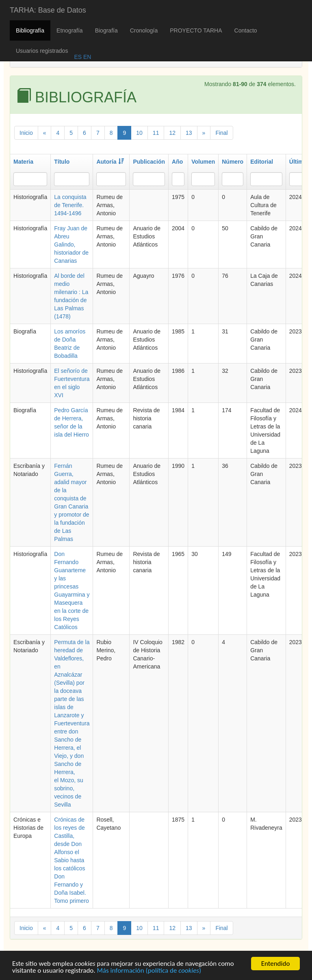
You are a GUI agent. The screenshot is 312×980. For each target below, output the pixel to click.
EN (86, 57)
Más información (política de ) (149, 971)
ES (78, 57)
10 (139, 133)
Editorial (262, 162)
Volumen (203, 162)
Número (233, 162)
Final (221, 133)
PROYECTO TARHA (196, 30)
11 (156, 133)
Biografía (106, 30)
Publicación (149, 162)
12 (172, 133)
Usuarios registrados (42, 51)
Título (62, 162)
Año (177, 162)
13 (189, 133)
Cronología (144, 30)
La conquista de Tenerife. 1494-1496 (70, 205)
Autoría (110, 162)
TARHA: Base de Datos (48, 10)
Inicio (26, 133)
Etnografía (70, 30)
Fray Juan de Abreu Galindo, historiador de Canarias (71, 244)
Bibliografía (30, 30)
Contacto (246, 30)
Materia (23, 162)
